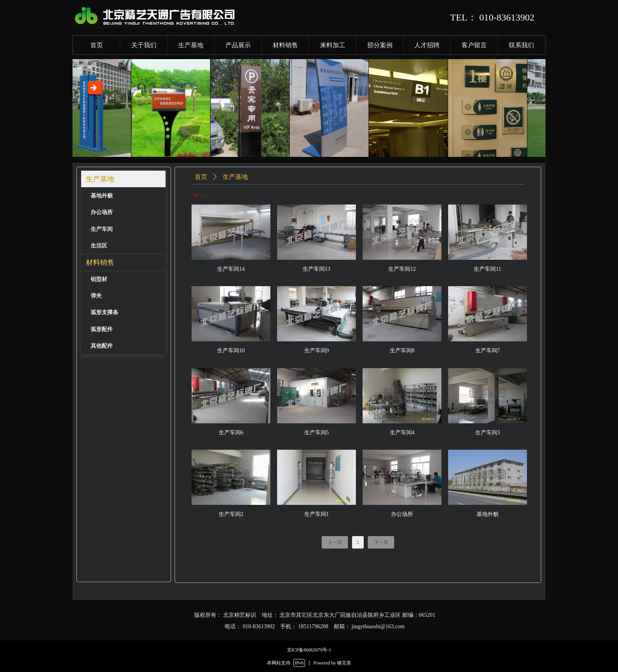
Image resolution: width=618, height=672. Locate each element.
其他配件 (102, 346)
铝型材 (99, 279)
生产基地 (100, 179)
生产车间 (102, 229)
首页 (201, 177)
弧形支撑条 (104, 312)
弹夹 (96, 296)
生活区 (99, 246)
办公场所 (102, 212)
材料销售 (100, 262)
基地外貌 (102, 196)
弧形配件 (102, 329)
